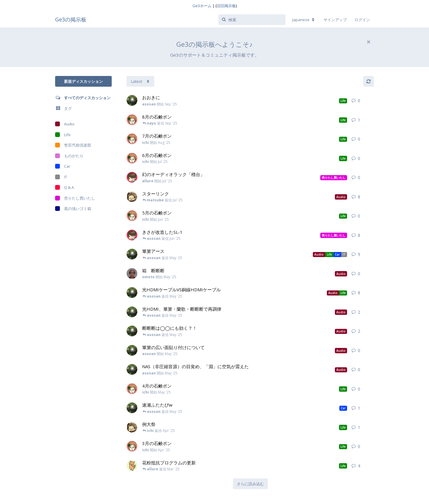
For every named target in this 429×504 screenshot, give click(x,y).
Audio (65, 124)
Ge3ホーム (202, 6)
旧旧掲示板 (226, 6)
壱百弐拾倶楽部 (73, 145)
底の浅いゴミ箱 (73, 209)
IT (61, 177)
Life (63, 135)
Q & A (64, 187)
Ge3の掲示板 (71, 19)
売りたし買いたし (75, 198)
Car (63, 166)
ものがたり (69, 156)
